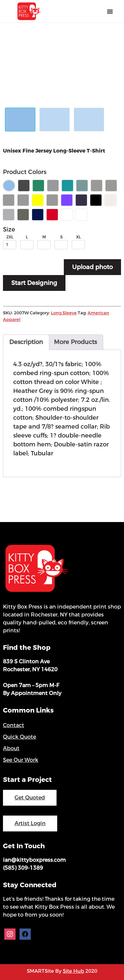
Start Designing (34, 283)
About (11, 748)
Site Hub (73, 971)
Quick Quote (20, 737)
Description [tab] (26, 342)
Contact (14, 725)
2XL (10, 237)
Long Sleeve (64, 313)
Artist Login (30, 823)
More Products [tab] (75, 342)
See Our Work (21, 760)
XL (78, 237)
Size (9, 229)
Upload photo (92, 267)
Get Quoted (30, 798)
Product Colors (25, 172)
